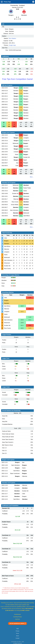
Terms (17, 633)
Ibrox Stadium (13, 38)
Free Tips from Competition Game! (17, 79)
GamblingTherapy (18, 617)
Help (17, 629)
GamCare (17, 619)
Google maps (12, 45)
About (17, 636)
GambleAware (18, 614)
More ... (32, 177)
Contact (18, 638)
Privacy (17, 631)
